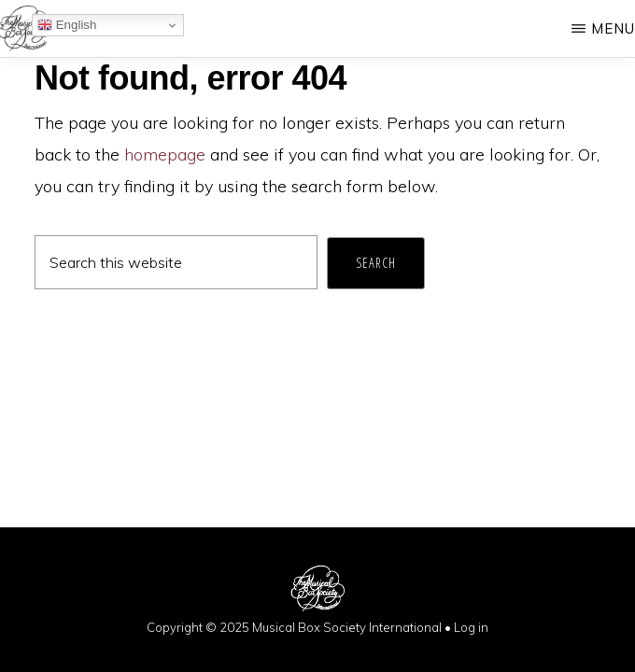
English (67, 25)
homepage (165, 154)
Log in (471, 627)
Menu (613, 28)
